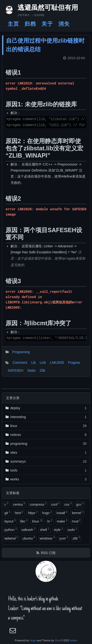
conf (55, 504)
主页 (13, 24)
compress (38, 504)
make (62, 521)
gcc (80, 504)
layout (10, 521)
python (10, 529)
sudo (72, 529)
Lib (34, 363)
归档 (30, 24)
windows (47, 538)
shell (44, 529)
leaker (74, 640)
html (19, 513)
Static (32, 370)
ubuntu (29, 538)
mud (76, 521)
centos (19, 504)
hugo (47, 513)
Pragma (74, 363)
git (7, 513)
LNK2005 (57, 363)
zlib (76, 538)
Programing (21, 352)
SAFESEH (15, 370)
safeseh (28, 529)
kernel (77, 513)
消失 (64, 24)
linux (37, 521)
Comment (20, 363)
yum (64, 538)
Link (43, 363)
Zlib (43, 370)
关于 (47, 24)
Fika (57, 640)
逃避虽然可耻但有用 (44, 8)
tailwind (11, 538)
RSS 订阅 (48, 553)
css (68, 504)
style (58, 529)
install (62, 513)
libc (24, 521)
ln (50, 521)
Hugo (33, 640)
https (33, 513)
